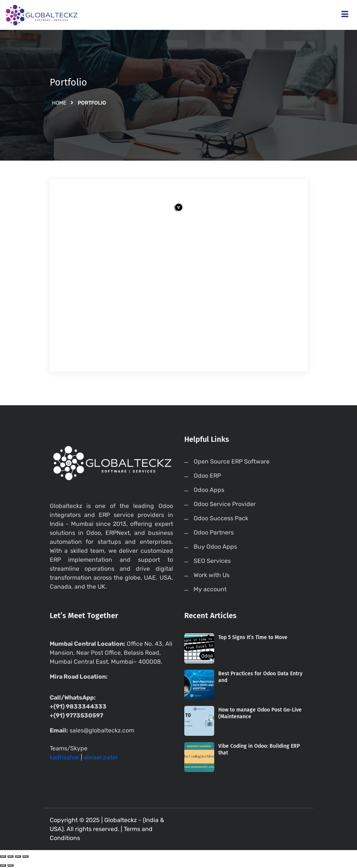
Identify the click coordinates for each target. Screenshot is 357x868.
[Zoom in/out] (25, 856)
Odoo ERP (207, 476)
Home (59, 103)
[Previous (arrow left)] (3, 865)
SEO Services (212, 561)
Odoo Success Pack (221, 518)
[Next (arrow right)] (10, 865)
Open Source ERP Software (232, 461)
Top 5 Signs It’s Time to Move (253, 637)
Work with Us (212, 575)
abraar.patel (101, 757)
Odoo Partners (214, 532)
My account (210, 589)
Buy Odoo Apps (215, 547)
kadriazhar (64, 757)
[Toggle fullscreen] (18, 856)
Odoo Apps (209, 490)
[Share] (10, 856)
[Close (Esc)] (3, 856)
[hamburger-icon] (345, 15)
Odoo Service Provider (225, 504)
